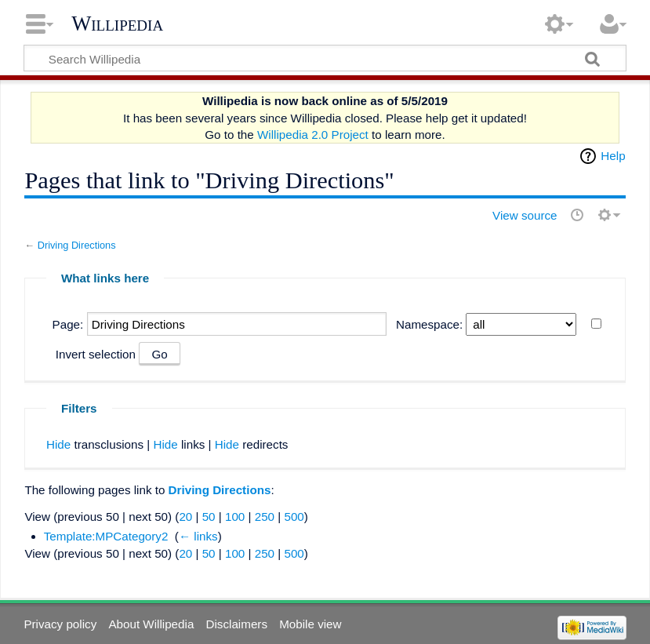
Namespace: (429, 324)
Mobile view (310, 624)
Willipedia (117, 24)
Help (613, 156)
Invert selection (96, 354)
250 (265, 517)
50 (209, 517)
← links (198, 536)
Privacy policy (60, 624)
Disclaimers (237, 624)
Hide (58, 444)
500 (294, 517)
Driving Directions (77, 245)
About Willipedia (151, 624)
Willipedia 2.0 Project (313, 135)
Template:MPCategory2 (106, 536)
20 (185, 517)
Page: (68, 324)
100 (235, 517)
